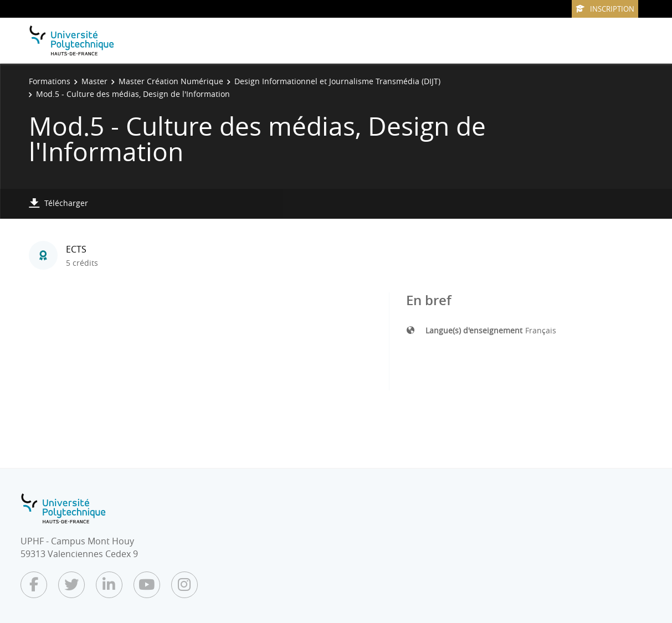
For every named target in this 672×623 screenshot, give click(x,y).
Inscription (605, 9)
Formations (50, 81)
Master (94, 81)
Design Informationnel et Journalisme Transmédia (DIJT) (337, 81)
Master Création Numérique (171, 81)
